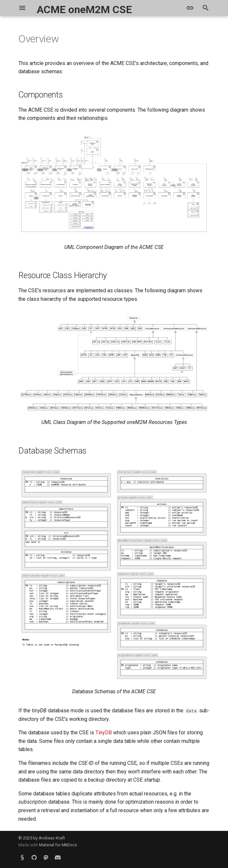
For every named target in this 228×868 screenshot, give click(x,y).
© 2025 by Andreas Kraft (42, 838)
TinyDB (104, 733)
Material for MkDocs (58, 845)
